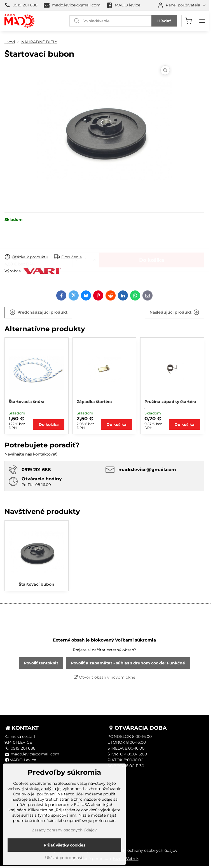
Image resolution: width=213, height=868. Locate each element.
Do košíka (152, 238)
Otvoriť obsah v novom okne (105, 677)
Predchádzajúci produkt (38, 312)
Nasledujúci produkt (174, 312)
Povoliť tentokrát (41, 663)
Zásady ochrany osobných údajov (145, 850)
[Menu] (202, 21)
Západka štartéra (94, 402)
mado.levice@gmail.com (35, 754)
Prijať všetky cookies (65, 853)
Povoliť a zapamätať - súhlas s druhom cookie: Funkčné (128, 663)
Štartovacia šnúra (27, 402)
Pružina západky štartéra (170, 402)
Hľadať (164, 21)
